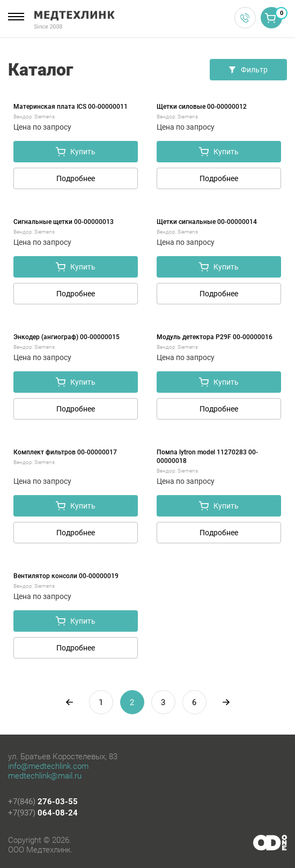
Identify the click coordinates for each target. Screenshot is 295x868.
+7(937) (43, 813)
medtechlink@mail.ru (45, 776)
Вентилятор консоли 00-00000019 (66, 576)
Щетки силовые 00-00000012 (202, 107)
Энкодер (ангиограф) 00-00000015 (67, 337)
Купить (76, 152)
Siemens (45, 117)
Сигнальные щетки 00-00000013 (64, 222)
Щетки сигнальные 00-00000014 (207, 222)
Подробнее (76, 178)
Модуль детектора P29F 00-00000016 (215, 337)
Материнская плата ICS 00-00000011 (71, 107)
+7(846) (43, 802)
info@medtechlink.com (48, 766)
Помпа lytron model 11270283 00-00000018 (207, 457)
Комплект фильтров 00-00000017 (65, 452)
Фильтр (248, 70)
